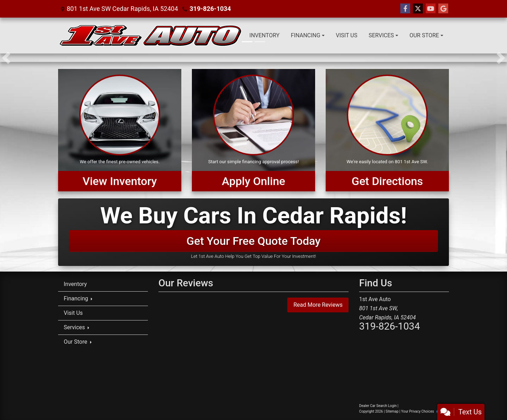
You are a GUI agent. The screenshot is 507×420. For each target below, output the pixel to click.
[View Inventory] (120, 130)
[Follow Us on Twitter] (418, 9)
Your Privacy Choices (424, 411)
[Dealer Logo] (151, 36)
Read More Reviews (318, 305)
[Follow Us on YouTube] (431, 9)
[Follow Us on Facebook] (405, 9)
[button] (6, 58)
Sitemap (392, 411)
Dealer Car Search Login (378, 406)
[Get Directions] (387, 130)
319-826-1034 (210, 9)
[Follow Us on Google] (443, 9)
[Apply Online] (254, 130)
